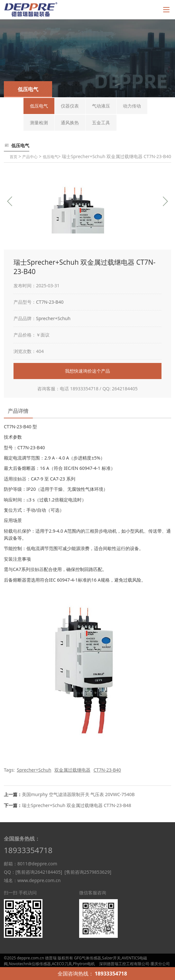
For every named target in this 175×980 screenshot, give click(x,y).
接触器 (20, 479)
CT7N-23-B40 (50, 302)
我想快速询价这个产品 (87, 371)
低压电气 (51, 157)
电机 (17, 531)
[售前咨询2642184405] (39, 872)
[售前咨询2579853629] (88, 872)
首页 (14, 157)
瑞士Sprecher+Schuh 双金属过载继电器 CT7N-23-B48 (77, 805)
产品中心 (30, 157)
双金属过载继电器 (72, 770)
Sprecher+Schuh (53, 318)
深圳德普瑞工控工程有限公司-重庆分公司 (134, 964)
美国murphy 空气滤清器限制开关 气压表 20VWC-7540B (78, 794)
